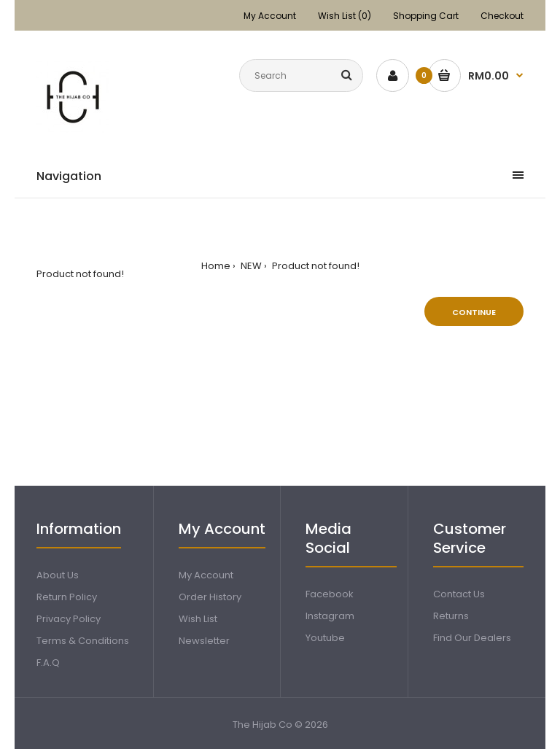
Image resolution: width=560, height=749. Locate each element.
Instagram (330, 616)
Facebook (330, 594)
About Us (58, 575)
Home (216, 266)
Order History (210, 597)
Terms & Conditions (83, 641)
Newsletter (204, 641)
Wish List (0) (345, 16)
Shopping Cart (426, 16)
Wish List (198, 619)
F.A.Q (48, 663)
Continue (474, 312)
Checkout (502, 16)
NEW (250, 266)
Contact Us (459, 594)
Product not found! (315, 266)
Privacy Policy (69, 619)
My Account (270, 16)
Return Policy (67, 597)
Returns (451, 616)
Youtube (325, 638)
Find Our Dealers (472, 638)
